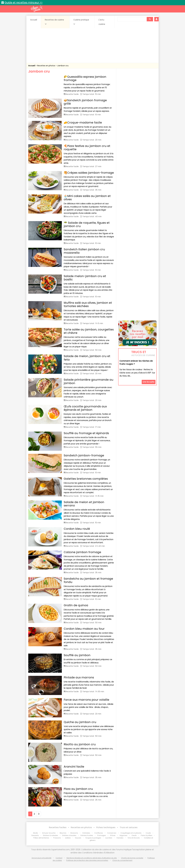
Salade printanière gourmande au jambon (89, 381)
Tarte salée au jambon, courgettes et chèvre (89, 331)
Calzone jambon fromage (82, 552)
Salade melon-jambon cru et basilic (85, 278)
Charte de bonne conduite (132, 858)
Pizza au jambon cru (78, 789)
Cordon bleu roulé (77, 529)
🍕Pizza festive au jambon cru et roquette (87, 148)
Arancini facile (74, 767)
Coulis (148, 833)
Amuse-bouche (49, 833)
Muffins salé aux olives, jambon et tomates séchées (88, 304)
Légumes (123, 835)
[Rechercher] (150, 19)
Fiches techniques (106, 827)
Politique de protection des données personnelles (87, 860)
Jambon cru (63, 66)
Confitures (99, 833)
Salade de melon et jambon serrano (84, 504)
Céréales (86, 833)
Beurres (63, 833)
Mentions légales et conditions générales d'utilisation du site (92, 858)
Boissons (74, 833)
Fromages (102, 835)
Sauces (78, 838)
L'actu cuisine (102, 22)
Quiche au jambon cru (80, 722)
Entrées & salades (51, 835)
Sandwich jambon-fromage (84, 455)
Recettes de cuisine (54, 22)
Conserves (112, 833)
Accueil (34, 20)
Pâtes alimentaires (41, 838)
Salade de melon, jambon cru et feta (87, 358)
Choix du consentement (122, 860)
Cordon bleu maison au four (84, 629)
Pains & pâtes (147, 835)
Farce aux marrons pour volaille (86, 700)
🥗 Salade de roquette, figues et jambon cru (87, 224)
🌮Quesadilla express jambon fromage (85, 78)
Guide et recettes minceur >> (24, 3)
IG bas (113, 835)
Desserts (35, 835)
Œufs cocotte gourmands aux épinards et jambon (85, 408)
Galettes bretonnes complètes (86, 479)
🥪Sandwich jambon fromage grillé (85, 102)
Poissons (57, 838)
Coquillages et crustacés (131, 833)
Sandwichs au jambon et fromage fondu (88, 580)
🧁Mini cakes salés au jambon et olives (87, 198)
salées (68, 838)
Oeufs (134, 835)
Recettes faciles (58, 827)
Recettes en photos (46, 66)
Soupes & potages (93, 838)
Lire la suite (149, 382)
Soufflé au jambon (77, 655)
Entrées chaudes (69, 835)
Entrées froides (87, 835)
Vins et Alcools (134, 838)
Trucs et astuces (129, 827)
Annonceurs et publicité (41, 858)
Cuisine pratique (81, 22)
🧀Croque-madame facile (83, 123)
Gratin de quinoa (76, 605)
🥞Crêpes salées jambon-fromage (89, 173)
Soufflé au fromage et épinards (86, 433)
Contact (59, 858)
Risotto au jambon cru (80, 744)
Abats (35, 833)
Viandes (120, 838)
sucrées (109, 838)
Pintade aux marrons (79, 677)
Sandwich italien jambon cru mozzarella (84, 251)
